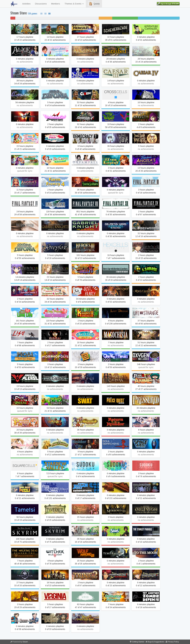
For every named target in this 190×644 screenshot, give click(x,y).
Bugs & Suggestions (156, 642)
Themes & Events (74, 4)
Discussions (41, 4)
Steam (25, 642)
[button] (91, 4)
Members (56, 4)
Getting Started (138, 642)
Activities (26, 4)
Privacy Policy (173, 642)
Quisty (94, 4)
